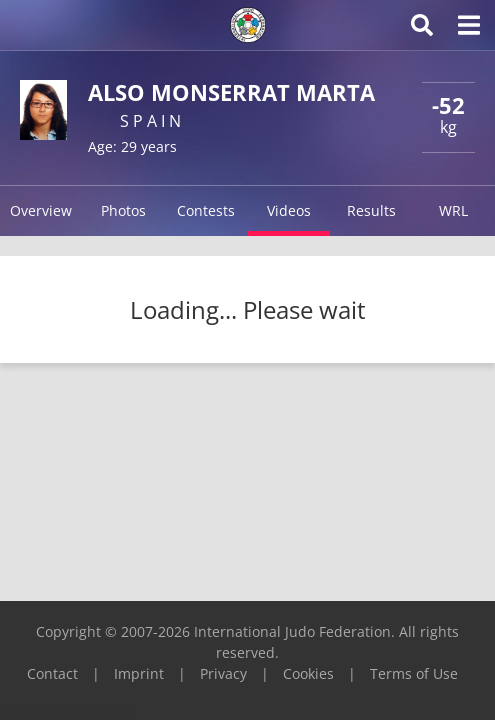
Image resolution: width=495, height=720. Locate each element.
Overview (41, 210)
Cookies (308, 673)
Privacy (223, 673)
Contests (206, 210)
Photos (123, 210)
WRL (453, 210)
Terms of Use (414, 673)
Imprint (139, 673)
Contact (52, 673)
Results (371, 210)
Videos (289, 210)
